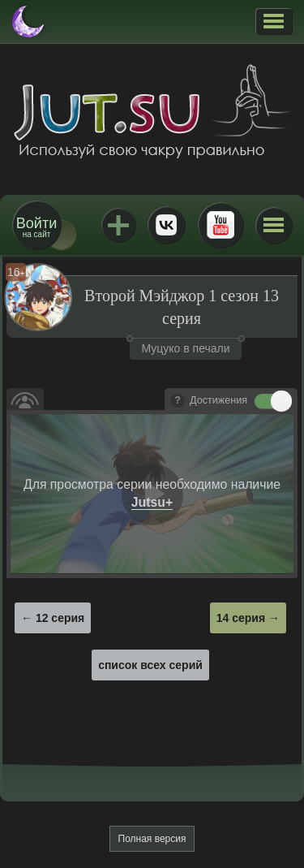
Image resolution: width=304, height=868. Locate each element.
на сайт (36, 227)
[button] (274, 21)
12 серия (60, 618)
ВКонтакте (166, 225)
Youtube (221, 225)
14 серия (241, 618)
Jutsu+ (118, 225)
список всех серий (150, 665)
